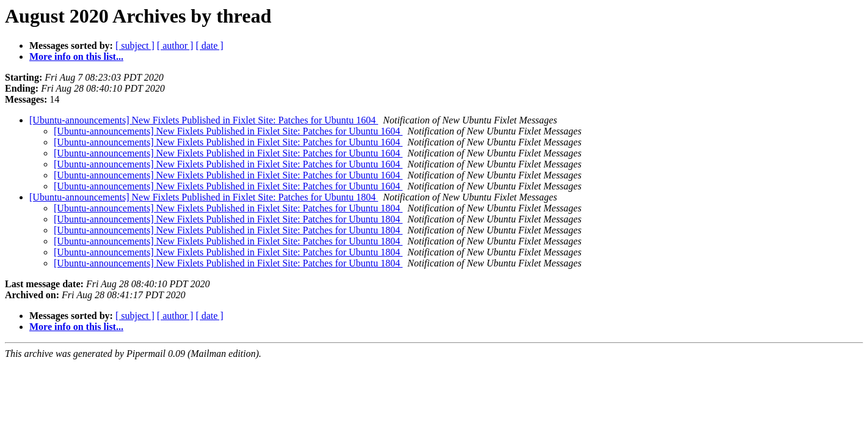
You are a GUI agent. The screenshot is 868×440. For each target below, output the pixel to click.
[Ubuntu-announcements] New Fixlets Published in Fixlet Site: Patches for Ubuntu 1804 (204, 197)
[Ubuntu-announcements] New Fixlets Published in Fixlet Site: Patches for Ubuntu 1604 (204, 120)
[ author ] (175, 46)
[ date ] (209, 46)
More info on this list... (76, 57)
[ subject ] (135, 46)
